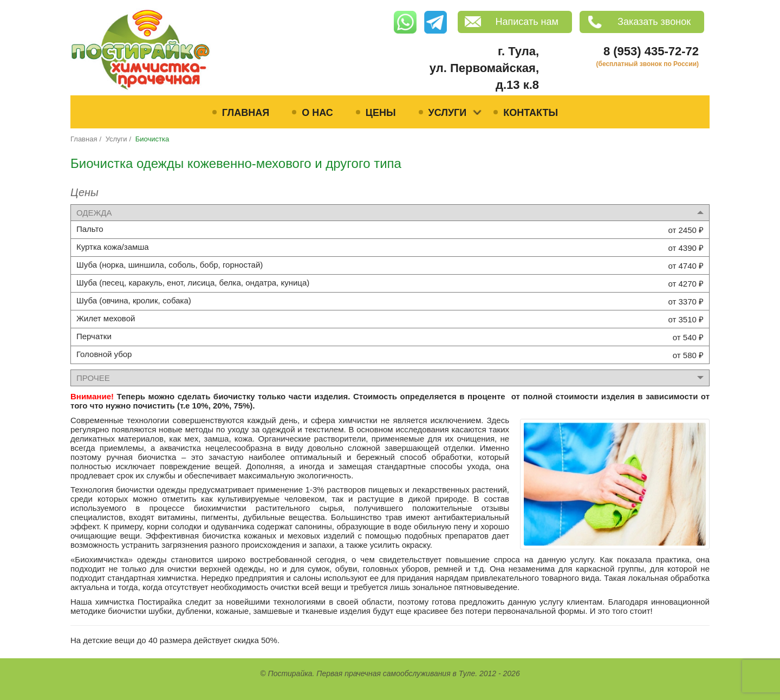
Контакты (531, 113)
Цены (381, 113)
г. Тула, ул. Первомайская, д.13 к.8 (484, 68)
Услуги (448, 113)
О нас (317, 113)
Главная (246, 113)
